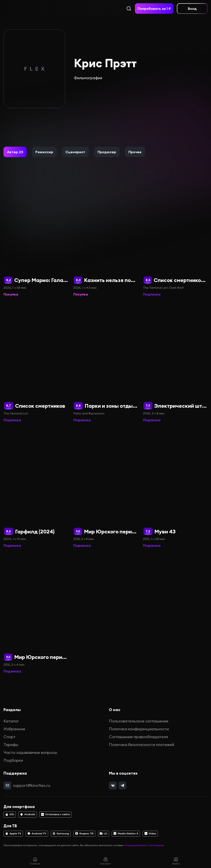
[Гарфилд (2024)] (36, 488)
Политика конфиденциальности (139, 729)
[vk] (113, 785)
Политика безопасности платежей (142, 745)
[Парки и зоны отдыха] (105, 362)
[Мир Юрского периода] (36, 614)
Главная (35, 861)
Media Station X (126, 834)
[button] (15, 152)
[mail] (7, 785)
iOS (10, 814)
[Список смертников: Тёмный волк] (175, 237)
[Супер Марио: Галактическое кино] (36, 237)
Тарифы (11, 745)
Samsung (61, 834)
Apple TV (13, 834)
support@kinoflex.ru (32, 785)
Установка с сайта (55, 814)
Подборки (13, 760)
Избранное (14, 729)
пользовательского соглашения (144, 845)
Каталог (11, 721)
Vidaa (150, 834)
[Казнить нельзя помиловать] (105, 237)
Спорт (10, 737)
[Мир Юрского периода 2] (105, 488)
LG (104, 834)
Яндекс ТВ (84, 834)
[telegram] (122, 785)
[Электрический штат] (175, 362)
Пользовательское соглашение (139, 721)
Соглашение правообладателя (138, 737)
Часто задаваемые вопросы (30, 752)
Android (27, 814)
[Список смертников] (36, 362)
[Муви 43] (175, 488)
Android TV (37, 834)
